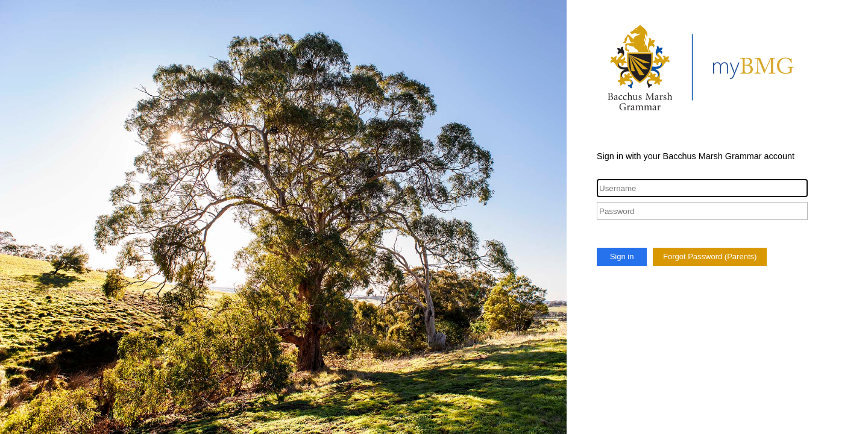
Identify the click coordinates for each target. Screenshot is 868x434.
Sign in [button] (622, 256)
